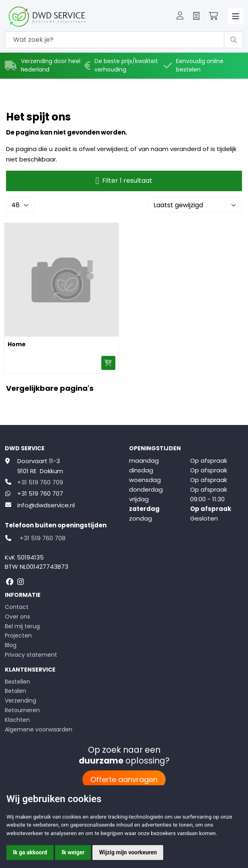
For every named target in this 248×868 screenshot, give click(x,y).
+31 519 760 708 (43, 538)
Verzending (20, 701)
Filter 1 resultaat (124, 181)
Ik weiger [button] (73, 852)
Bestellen (17, 682)
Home (17, 344)
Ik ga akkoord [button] (30, 852)
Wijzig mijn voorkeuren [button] (128, 852)
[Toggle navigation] (236, 16)
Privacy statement (31, 655)
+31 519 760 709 (40, 482)
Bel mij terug (22, 626)
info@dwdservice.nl (46, 505)
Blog (11, 645)
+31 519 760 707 (40, 493)
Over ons (17, 617)
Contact (17, 607)
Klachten (17, 720)
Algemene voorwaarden (39, 729)
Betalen (15, 691)
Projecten (18, 635)
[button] (180, 16)
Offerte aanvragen (124, 779)
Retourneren (22, 710)
